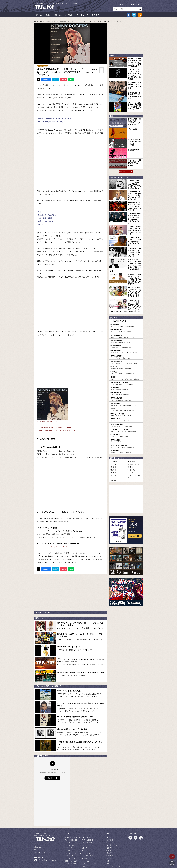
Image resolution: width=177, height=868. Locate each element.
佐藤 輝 (130, 437)
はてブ (55, 81)
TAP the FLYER (126, 373)
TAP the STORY (126, 333)
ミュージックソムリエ (126, 418)
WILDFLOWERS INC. (83, 859)
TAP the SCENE (126, 313)
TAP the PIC (126, 423)
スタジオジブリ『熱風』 (126, 403)
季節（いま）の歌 (126, 388)
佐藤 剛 (113, 437)
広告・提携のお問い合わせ (45, 849)
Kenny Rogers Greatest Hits (47, 422)
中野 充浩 (131, 440)
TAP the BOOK (126, 378)
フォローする (52, 768)
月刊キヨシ (126, 343)
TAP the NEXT (126, 304)
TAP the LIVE (126, 393)
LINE (71, 81)
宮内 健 (113, 442)
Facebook (46, 81)
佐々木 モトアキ (133, 435)
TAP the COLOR (126, 318)
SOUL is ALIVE (126, 408)
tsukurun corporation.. (94, 862)
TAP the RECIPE (126, 413)
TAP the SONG (126, 328)
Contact (138, 4)
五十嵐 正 (114, 432)
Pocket (63, 81)
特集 (48, 16)
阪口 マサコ (115, 435)
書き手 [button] (94, 16)
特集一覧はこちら (126, 169)
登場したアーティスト (63, 16)
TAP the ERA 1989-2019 (126, 358)
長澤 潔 (113, 440)
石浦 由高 (89, 73)
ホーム (39, 16)
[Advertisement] (70, 593)
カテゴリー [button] (81, 16)
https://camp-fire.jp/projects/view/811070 (52, 548)
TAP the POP (115, 447)
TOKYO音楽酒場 (126, 398)
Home (36, 22)
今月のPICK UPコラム (118, 299)
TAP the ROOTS (45, 22)
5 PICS (126, 353)
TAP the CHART (126, 368)
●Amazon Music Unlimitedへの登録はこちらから (54, 428)
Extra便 (126, 348)
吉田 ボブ (114, 445)
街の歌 (126, 383)
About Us (120, 4)
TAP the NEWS (126, 338)
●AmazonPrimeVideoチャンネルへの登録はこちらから (56, 432)
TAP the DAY (126, 363)
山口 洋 (130, 442)
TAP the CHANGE (126, 308)
